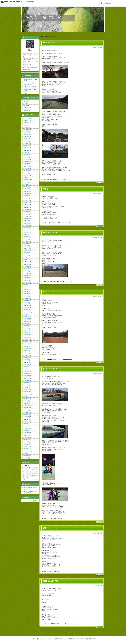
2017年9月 (26, 346)
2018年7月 (26, 323)
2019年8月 (26, 294)
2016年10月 (27, 371)
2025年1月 (26, 146)
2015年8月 (26, 403)
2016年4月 (26, 385)
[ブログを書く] (31, 2)
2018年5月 (26, 328)
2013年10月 (27, 453)
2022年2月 (26, 225)
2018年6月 (26, 326)
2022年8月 (26, 212)
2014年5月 (26, 437)
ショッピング (41, 639)
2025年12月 (27, 121)
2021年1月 (26, 255)
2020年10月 (27, 262)
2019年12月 (27, 285)
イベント (77, 639)
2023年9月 (26, 182)
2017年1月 (26, 364)
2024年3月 (26, 168)
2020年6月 (26, 271)
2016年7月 (26, 378)
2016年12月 (27, 367)
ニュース (47, 639)
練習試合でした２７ (50, 291)
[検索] (110, 3)
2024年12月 (27, 148)
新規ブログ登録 (92, 639)
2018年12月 (27, 312)
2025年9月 (26, 127)
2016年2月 (26, 390)
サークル (53, 639)
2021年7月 (26, 241)
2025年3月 (26, 141)
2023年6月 (26, 189)
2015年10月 (27, 399)
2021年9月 (26, 237)
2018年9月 (26, 319)
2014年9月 (26, 428)
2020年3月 (26, 278)
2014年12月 (27, 421)
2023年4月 (26, 194)
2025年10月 (27, 125)
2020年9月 (26, 264)
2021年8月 (26, 239)
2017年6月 (26, 353)
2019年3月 (26, 305)
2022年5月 (26, 219)
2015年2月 (26, 417)
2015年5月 (26, 410)
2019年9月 (26, 292)
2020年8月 (26, 266)
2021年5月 (26, 246)
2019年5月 (26, 301)
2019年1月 (26, 310)
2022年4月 (26, 221)
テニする (58, 639)
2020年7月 (26, 269)
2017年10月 (27, 344)
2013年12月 (27, 449)
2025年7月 (26, 132)
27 (35, 476)
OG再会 (45, 189)
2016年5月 (26, 383)
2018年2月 (26, 335)
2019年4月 (26, 303)
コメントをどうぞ (67, 179)
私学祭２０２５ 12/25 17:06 (31, 93)
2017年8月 (26, 349)
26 (32, 476)
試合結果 (50, 179)
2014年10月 (27, 426)
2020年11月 (27, 260)
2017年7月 (26, 351)
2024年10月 (27, 152)
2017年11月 (27, 342)
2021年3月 (26, 250)
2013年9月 (26, 456)
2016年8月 (26, 376)
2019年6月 (26, 298)
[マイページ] (24, 2)
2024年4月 (26, 166)
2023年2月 (26, 198)
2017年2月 (26, 362)
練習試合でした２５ (50, 528)
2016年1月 (26, 392)
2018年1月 (26, 337)
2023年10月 (27, 180)
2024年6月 (26, 162)
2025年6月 (26, 134)
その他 (26, 101)
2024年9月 (26, 155)
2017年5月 (26, 355)
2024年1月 (26, 173)
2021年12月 (27, 230)
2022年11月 (27, 205)
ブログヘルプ (84, 639)
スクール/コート (65, 639)
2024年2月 (26, 171)
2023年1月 (26, 200)
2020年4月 (26, 276)
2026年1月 (26, 118)
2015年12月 (27, 394)
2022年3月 (26, 223)
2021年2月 (26, 253)
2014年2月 (26, 444)
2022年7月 (26, 214)
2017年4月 (26, 358)
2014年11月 (27, 424)
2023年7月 (26, 187)
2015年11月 (27, 396)
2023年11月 (27, 178)
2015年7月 (26, 406)
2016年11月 (27, 369)
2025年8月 (26, 130)
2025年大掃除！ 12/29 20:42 (31, 87)
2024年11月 (27, 150)
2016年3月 (26, 387)
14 (37, 472)
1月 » (37, 480)
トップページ (34, 639)
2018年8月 (26, 321)
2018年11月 (27, 314)
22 (23, 476)
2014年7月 (26, 433)
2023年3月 (26, 196)
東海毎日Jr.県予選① (50, 581)
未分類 (26, 106)
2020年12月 (27, 257)
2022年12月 (27, 203)
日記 (49, 223)
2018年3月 (26, 333)
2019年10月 (27, 289)
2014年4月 (26, 440)
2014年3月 (26, 442)
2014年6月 (26, 435)
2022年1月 (26, 228)
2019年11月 (27, 287)
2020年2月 (26, 280)
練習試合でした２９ (50, 43)
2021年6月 (26, 244)
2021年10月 (27, 235)
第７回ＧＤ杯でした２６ (52, 369)
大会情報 (72, 639)
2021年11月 (27, 232)
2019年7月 (26, 296)
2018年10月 (27, 317)
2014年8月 (26, 431)
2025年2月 (26, 143)
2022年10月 (27, 207)
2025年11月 (27, 123)
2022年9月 (26, 209)
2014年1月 (26, 447)
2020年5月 (26, 273)
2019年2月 (26, 307)
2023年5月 (26, 191)
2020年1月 (26, 282)
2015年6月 (26, 408)
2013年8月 (26, 458)
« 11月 (24, 480)
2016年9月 (26, 374)
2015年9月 (26, 401)
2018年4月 (26, 330)
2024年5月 (26, 164)
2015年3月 (26, 415)
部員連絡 (54, 624)
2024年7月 (26, 159)
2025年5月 (26, 137)
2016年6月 (26, 380)
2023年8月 (26, 184)
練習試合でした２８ (50, 233)
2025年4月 (26, 139)
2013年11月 (27, 451)
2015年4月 (26, 412)
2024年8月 (26, 157)
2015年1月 (26, 419)
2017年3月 (26, 360)
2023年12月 (27, 175)
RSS (31, 51)
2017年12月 (27, 339)
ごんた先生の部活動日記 (42, 17)
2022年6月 (26, 216)
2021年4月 (26, 248)
